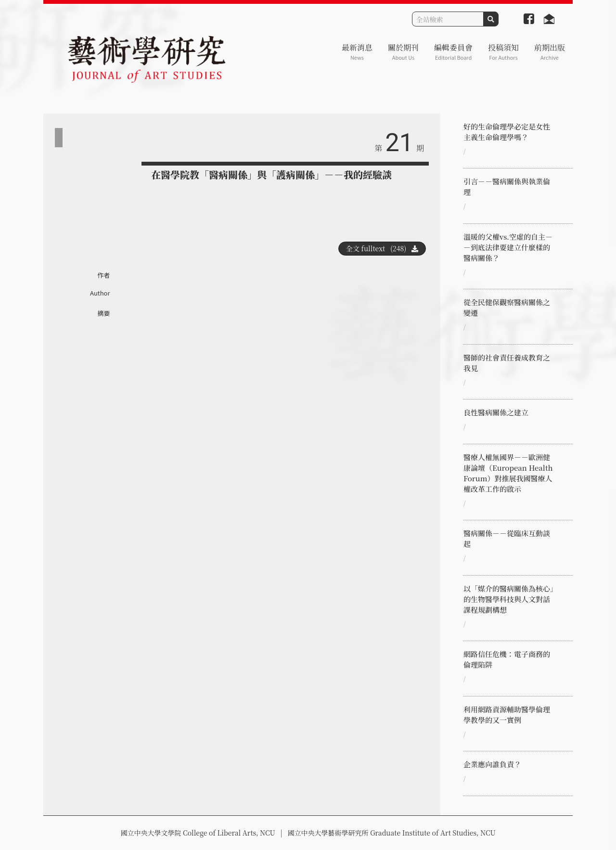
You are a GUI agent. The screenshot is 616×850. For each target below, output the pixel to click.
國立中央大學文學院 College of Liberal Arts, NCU (198, 833)
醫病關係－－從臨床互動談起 (507, 538)
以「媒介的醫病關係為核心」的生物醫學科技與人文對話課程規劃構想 (509, 599)
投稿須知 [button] (503, 52)
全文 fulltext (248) (382, 248)
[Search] (448, 19)
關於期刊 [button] (403, 52)
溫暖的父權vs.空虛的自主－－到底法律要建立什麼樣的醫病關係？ (508, 247)
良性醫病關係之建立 (496, 412)
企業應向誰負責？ (492, 764)
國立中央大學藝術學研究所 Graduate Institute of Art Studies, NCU (392, 833)
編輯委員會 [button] (453, 52)
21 (399, 143)
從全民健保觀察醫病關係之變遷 (507, 307)
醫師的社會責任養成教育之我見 (507, 363)
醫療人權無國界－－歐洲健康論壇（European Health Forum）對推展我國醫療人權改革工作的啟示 (508, 473)
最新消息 (357, 52)
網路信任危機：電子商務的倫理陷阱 (507, 659)
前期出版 (550, 52)
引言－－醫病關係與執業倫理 (507, 187)
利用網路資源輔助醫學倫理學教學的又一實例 (507, 715)
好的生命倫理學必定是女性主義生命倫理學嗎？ (507, 132)
